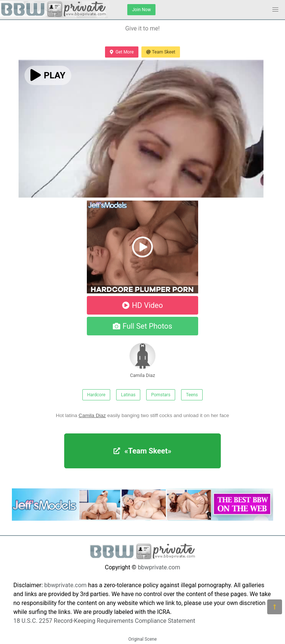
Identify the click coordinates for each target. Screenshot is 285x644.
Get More (122, 52)
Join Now (141, 10)
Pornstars (161, 395)
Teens (192, 395)
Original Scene (143, 639)
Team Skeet (161, 52)
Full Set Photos (142, 326)
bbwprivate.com (159, 567)
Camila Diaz (142, 360)
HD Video (142, 305)
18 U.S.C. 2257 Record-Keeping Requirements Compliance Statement (104, 621)
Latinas (128, 395)
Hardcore (96, 395)
